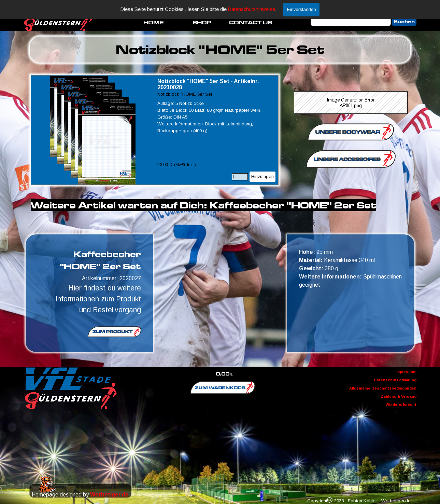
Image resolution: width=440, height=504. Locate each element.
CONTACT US (251, 22)
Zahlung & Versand (399, 396)
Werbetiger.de (109, 495)
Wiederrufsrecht (401, 405)
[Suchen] (351, 22)
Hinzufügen (262, 176)
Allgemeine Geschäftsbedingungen (383, 388)
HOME (154, 22)
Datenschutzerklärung (395, 380)
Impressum (406, 372)
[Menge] (240, 177)
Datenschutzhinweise (252, 9)
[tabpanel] (220, 50)
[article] (155, 130)
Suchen (404, 22)
